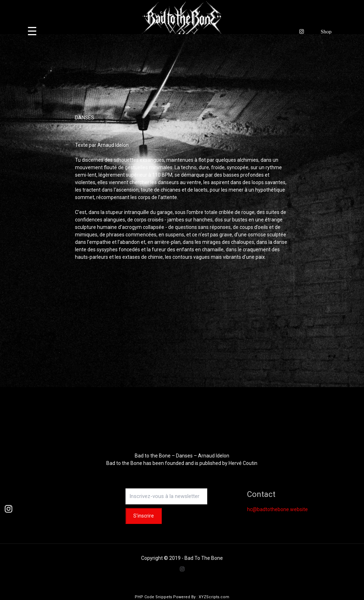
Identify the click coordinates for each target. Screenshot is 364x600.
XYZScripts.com (214, 597)
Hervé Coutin (243, 463)
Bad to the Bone (124, 463)
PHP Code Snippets (153, 597)
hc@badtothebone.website (277, 509)
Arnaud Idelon (113, 145)
